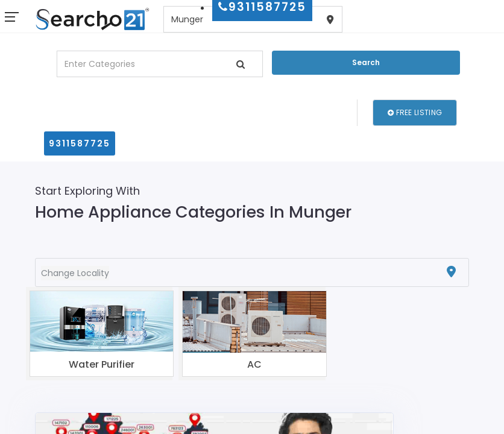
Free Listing (415, 112)
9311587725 (80, 143)
